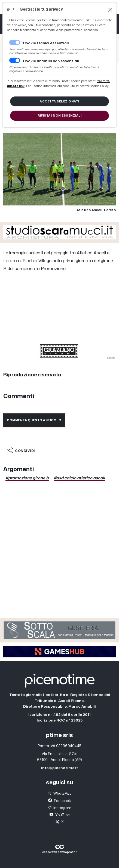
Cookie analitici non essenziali (51, 61)
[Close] (110, 10)
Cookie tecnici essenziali (46, 43)
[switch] (15, 60)
